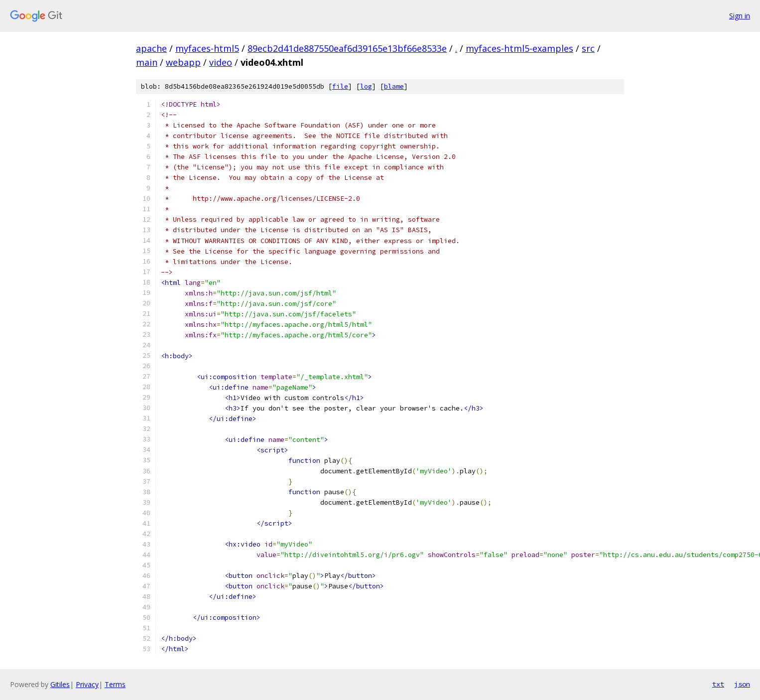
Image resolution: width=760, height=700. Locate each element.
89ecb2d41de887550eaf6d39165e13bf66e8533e (347, 48)
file (340, 86)
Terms (115, 684)
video (221, 62)
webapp (183, 62)
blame (394, 86)
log (366, 86)
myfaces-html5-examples (519, 48)
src (588, 48)
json (742, 684)
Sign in (740, 16)
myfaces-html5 (207, 48)
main (147, 62)
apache (151, 48)
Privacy (87, 684)
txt (718, 684)
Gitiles (60, 684)
